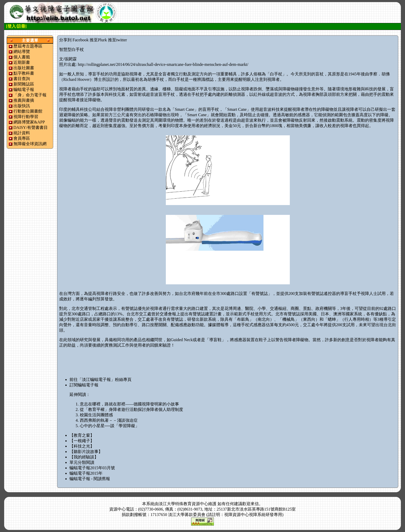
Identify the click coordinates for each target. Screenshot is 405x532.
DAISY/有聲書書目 (31, 127)
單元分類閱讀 (82, 462)
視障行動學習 (26, 117)
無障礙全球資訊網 (30, 144)
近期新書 (22, 62)
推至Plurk (98, 40)
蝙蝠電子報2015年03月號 (92, 468)
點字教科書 (24, 73)
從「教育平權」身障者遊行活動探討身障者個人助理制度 (131, 409)
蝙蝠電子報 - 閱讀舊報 (90, 479)
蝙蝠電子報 (24, 89)
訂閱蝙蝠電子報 (84, 385)
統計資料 (22, 133)
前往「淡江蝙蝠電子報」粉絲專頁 (100, 380)
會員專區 (22, 138)
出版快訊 (22, 106)
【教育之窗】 (82, 435)
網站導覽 (22, 52)
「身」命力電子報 (30, 95)
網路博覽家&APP (29, 122)
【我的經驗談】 (84, 457)
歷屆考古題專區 (28, 46)
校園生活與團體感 (96, 415)
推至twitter (118, 40)
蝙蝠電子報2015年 (86, 473)
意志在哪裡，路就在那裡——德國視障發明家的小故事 (129, 404)
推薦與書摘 (24, 100)
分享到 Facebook (74, 40)
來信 (255, 504)
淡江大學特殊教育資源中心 (183, 504)
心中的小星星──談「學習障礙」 (110, 426)
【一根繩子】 (82, 441)
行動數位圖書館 (28, 111)
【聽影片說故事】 (86, 452)
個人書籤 (22, 57)
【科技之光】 (82, 446)
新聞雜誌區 (24, 84)
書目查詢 (22, 79)
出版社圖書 (24, 68)
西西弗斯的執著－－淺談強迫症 (109, 420)
